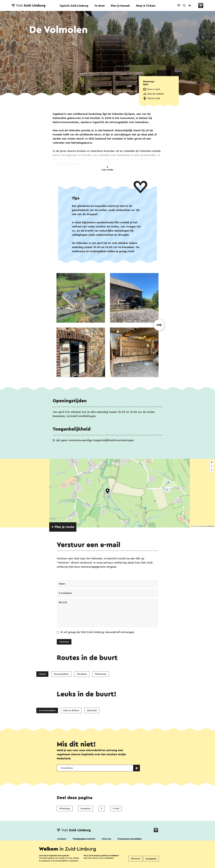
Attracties (92, 711)
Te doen (100, 6)
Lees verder (107, 168)
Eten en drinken (71, 711)
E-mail (116, 809)
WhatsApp (65, 809)
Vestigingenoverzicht (84, 839)
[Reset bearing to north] (212, 470)
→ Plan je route (63, 527)
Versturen (64, 642)
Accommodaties (47, 711)
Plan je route (154, 98)
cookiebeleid (108, 858)
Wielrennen (101, 674)
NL (190, 5)
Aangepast (151, 859)
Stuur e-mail (154, 89)
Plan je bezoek (120, 6)
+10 (159, 325)
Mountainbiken (61, 674)
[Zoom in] (212, 462)
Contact (62, 839)
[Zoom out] (212, 466)
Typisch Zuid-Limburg (74, 6)
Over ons (106, 839)
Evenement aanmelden (130, 839)
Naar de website (155, 94)
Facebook (86, 809)
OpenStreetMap (199, 526)
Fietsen (42, 674)
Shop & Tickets (146, 6)
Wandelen (82, 674)
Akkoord (135, 859)
